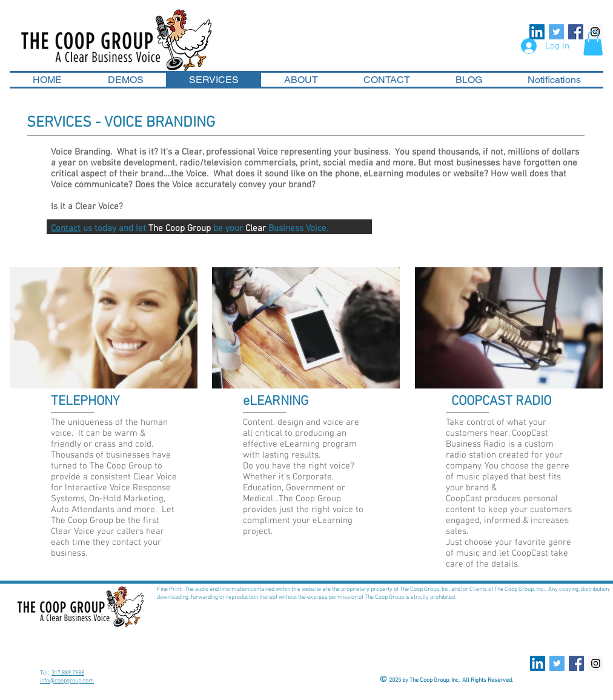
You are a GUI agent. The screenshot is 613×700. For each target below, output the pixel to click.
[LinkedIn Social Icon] (537, 32)
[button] (593, 43)
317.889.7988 (68, 673)
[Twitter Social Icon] (556, 32)
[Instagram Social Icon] (596, 663)
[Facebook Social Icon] (576, 32)
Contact (66, 228)
